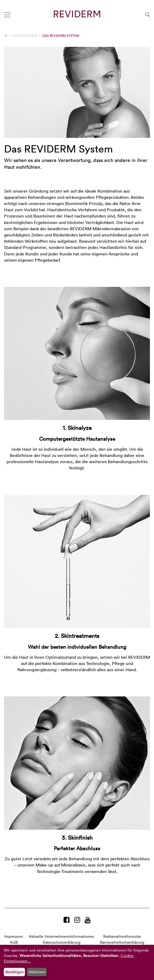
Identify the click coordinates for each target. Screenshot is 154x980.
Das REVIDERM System (61, 35)
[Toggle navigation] (7, 15)
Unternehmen (25, 35)
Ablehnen (37, 972)
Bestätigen (15, 972)
